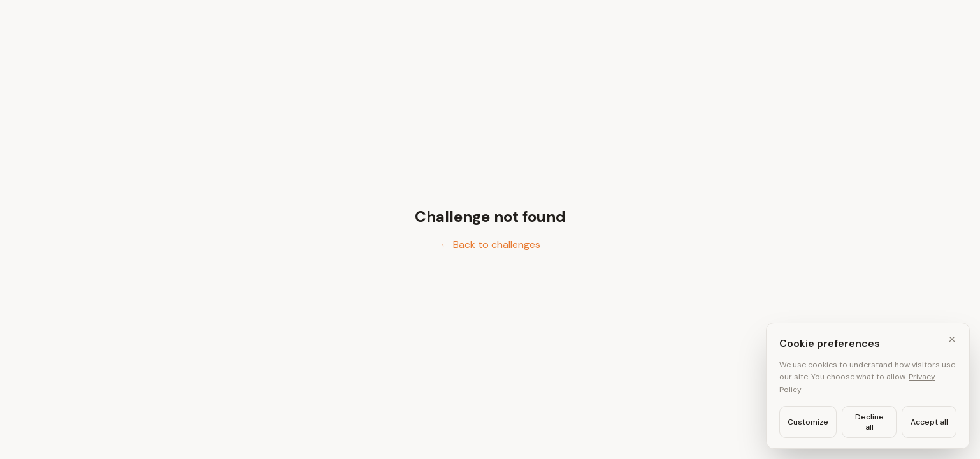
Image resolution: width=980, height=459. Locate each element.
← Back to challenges (490, 244)
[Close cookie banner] (952, 339)
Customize (808, 422)
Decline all (869, 422)
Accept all (929, 422)
